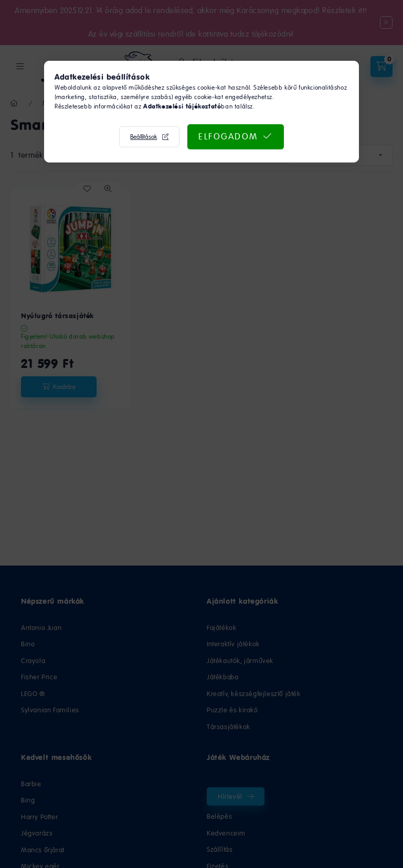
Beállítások (144, 137)
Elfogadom (228, 136)
